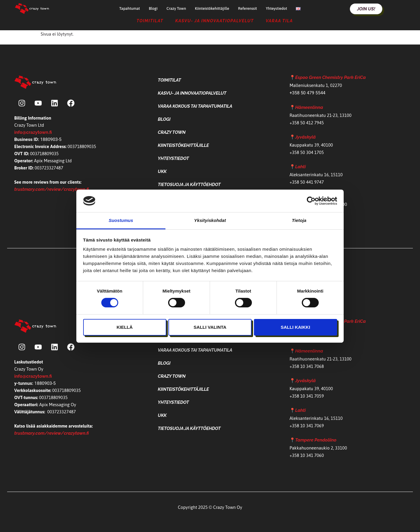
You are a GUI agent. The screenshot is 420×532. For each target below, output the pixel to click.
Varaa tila (279, 21)
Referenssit (247, 8)
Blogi (153, 8)
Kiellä (124, 327)
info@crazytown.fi (33, 132)
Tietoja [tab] (299, 220)
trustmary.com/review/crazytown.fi (52, 189)
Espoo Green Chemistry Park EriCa (331, 77)
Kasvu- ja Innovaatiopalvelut (214, 21)
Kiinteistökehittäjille (212, 8)
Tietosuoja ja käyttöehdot (189, 185)
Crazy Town (176, 8)
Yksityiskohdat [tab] (210, 220)
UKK (162, 171)
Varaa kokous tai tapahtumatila (195, 106)
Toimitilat (150, 21)
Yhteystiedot (276, 8)
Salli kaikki (295, 327)
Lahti (301, 167)
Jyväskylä (305, 137)
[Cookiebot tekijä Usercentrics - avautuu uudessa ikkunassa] (311, 201)
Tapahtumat (130, 8)
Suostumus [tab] (121, 220)
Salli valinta (210, 327)
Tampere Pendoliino (316, 440)
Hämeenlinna (309, 107)
